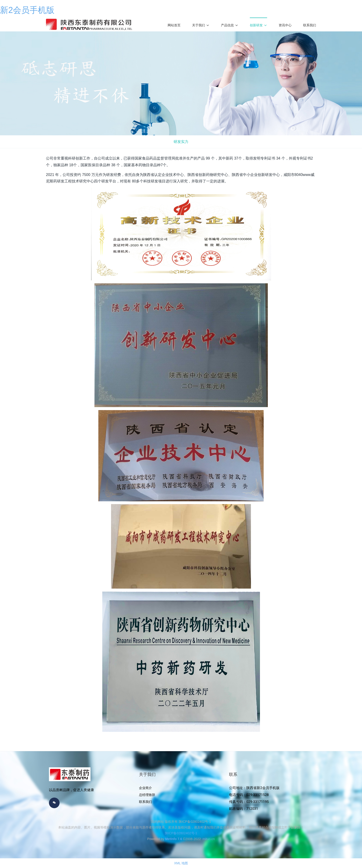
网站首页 (174, 25)
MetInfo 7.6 (173, 839)
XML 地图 (181, 863)
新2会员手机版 (27, 10)
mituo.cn (209, 839)
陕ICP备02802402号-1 (181, 833)
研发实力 (181, 142)
